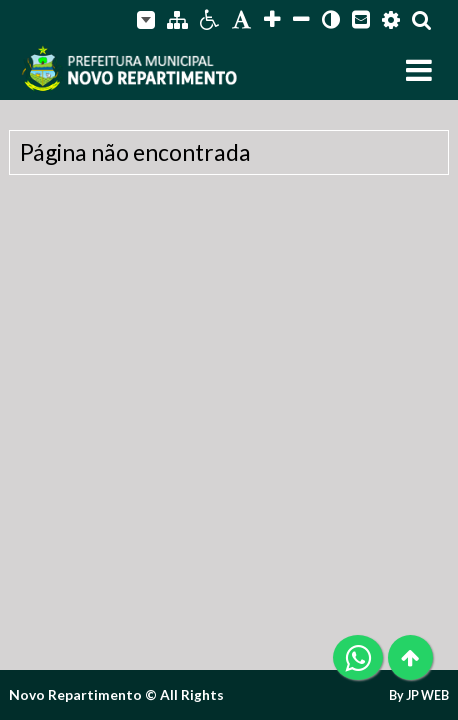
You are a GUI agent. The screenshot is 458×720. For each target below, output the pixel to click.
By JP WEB (419, 695)
